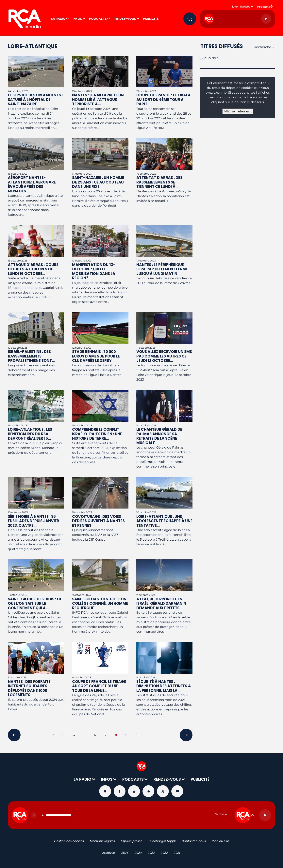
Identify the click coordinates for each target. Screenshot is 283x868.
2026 (125, 853)
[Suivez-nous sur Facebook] (120, 791)
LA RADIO (58, 19)
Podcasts (265, 7)
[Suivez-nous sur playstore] (148, 791)
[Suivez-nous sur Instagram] (134, 791)
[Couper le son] (43, 815)
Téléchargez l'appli (162, 841)
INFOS (77, 19)
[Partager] (34, 815)
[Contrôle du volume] (59, 815)
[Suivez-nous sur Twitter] (163, 791)
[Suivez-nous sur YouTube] (177, 791)
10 (137, 735)
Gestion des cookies (69, 841)
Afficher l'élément (238, 111)
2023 (151, 853)
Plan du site (220, 841)
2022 (164, 853)
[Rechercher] (190, 19)
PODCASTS (98, 19)
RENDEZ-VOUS (125, 19)
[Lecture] (266, 19)
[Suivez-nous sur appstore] (105, 791)
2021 (177, 853)
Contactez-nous (194, 841)
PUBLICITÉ (151, 19)
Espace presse (132, 841)
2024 (138, 853)
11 (147, 735)
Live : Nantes (241, 7)
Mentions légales (102, 841)
